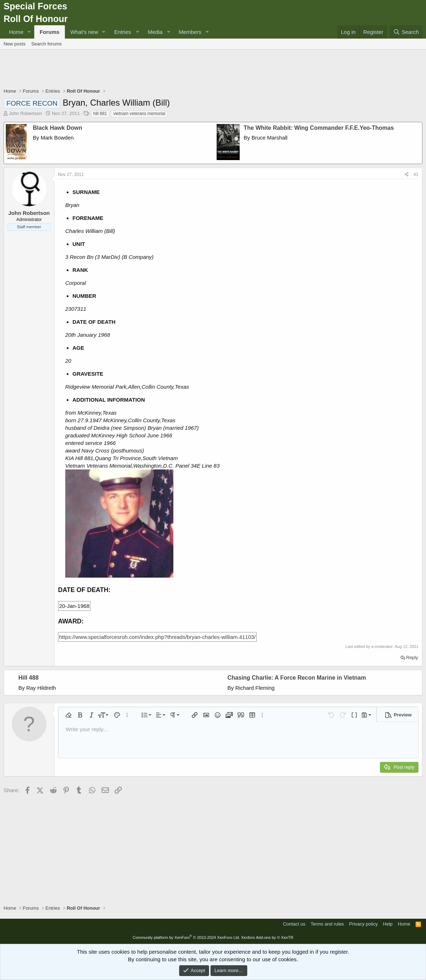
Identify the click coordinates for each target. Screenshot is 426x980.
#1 (416, 175)
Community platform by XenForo (186, 937)
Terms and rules (327, 924)
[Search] (406, 32)
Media (155, 32)
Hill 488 (28, 678)
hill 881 (100, 114)
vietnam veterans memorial (139, 114)
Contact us (294, 924)
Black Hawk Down (57, 128)
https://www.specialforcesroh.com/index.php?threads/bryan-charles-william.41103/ (157, 637)
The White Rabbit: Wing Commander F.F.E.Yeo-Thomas (319, 128)
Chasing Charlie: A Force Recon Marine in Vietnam (297, 678)
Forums (50, 32)
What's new (84, 32)
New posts (15, 44)
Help (388, 924)
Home (16, 32)
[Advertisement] (213, 70)
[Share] (407, 175)
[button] (29, 32)
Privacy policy (363, 924)
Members (190, 32)
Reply (412, 657)
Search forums (47, 44)
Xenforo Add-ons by (267, 937)
